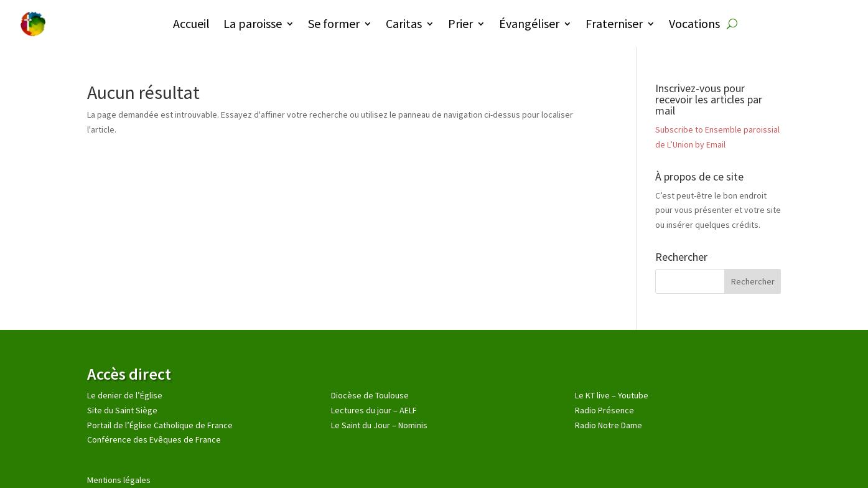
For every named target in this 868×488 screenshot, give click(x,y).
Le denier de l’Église (125, 395)
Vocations (694, 23)
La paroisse (253, 23)
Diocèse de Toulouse (370, 395)
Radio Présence (604, 410)
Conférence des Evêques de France (154, 439)
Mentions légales (119, 480)
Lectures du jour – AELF (374, 410)
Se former (334, 23)
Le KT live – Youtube (612, 395)
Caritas (404, 23)
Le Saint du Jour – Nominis (379, 425)
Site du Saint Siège (122, 410)
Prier (460, 23)
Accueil (191, 23)
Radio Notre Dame (609, 425)
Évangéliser (529, 23)
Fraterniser (614, 23)
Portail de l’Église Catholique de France (160, 425)
